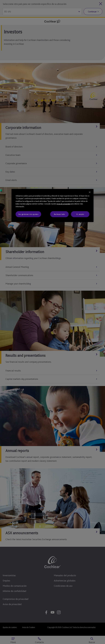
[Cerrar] (90, 192)
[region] (52, 205)
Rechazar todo (59, 214)
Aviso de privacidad (63, 204)
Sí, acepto (80, 214)
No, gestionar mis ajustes (28, 214)
